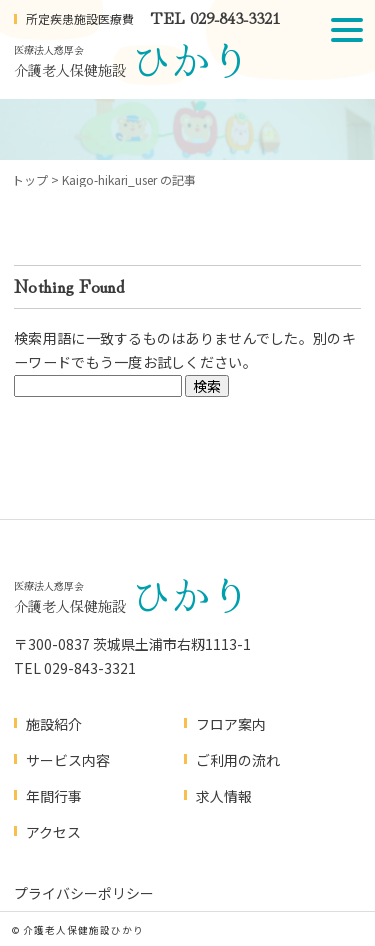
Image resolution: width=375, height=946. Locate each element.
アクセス (53, 832)
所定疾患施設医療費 (80, 18)
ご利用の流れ (238, 760)
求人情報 (224, 796)
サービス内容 (68, 760)
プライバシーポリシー (84, 893)
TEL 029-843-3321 (215, 17)
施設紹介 (54, 724)
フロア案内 (231, 724)
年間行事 (54, 796)
